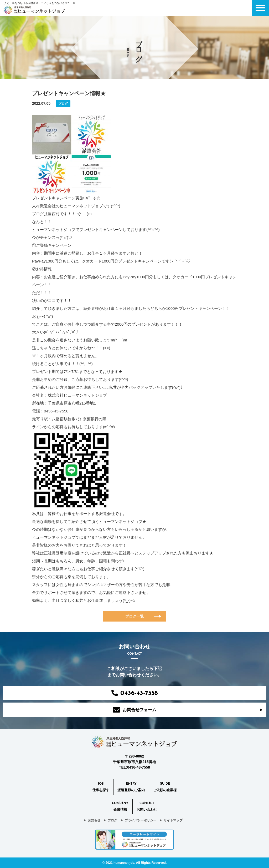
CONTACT (147, 807)
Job (101, 788)
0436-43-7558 (135, 693)
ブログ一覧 (134, 616)
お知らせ (94, 820)
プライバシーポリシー (141, 820)
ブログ (112, 820)
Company (120, 807)
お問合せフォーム (134, 710)
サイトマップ (173, 820)
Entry (131, 788)
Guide (165, 788)
